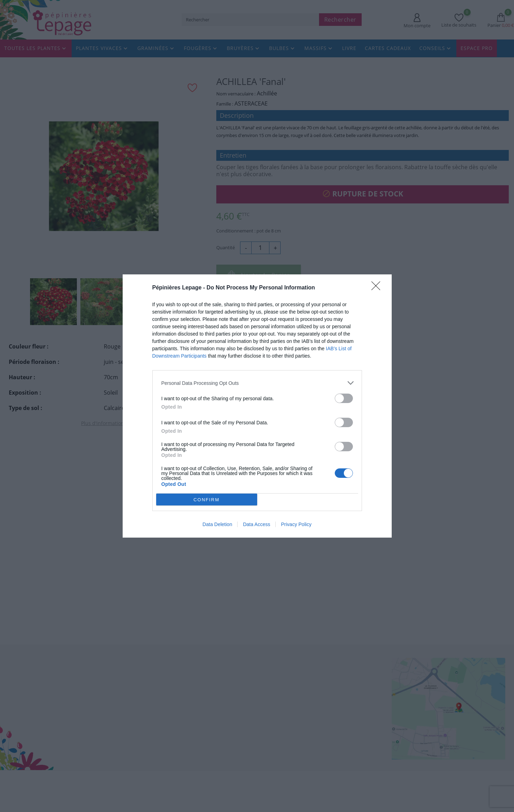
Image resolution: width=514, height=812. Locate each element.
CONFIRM (207, 499)
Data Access (256, 524)
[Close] (378, 288)
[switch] (344, 398)
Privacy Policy (296, 524)
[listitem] (257, 383)
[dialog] (257, 406)
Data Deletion (218, 524)
